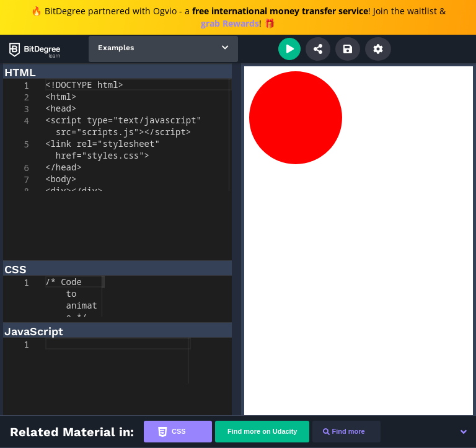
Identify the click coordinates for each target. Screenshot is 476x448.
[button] (464, 432)
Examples (116, 48)
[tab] (178, 432)
